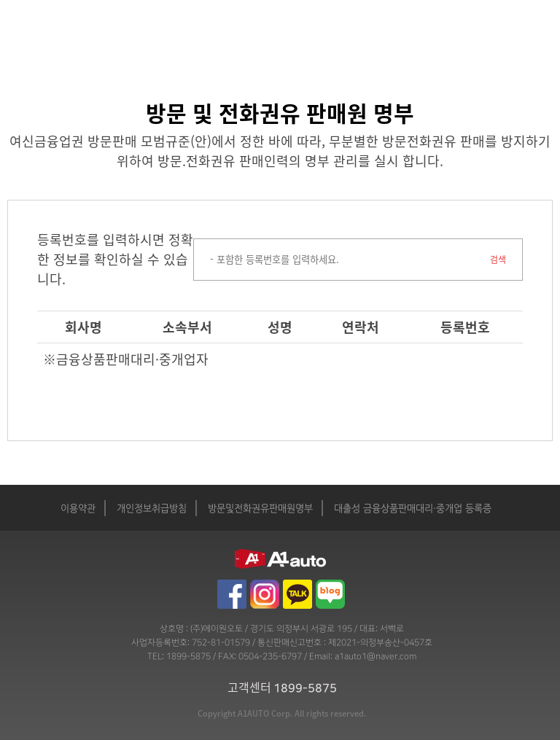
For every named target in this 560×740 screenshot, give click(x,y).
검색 (498, 260)
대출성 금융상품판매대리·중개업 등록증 (413, 509)
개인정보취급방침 (152, 509)
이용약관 (78, 509)
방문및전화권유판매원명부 (260, 509)
